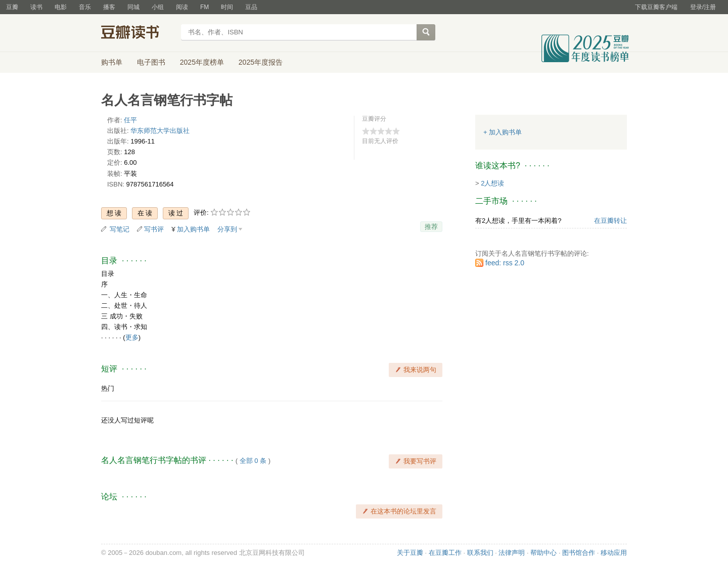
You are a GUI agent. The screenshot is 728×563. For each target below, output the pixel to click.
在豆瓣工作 (445, 553)
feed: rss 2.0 (505, 263)
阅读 (182, 7)
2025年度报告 (261, 62)
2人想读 (492, 183)
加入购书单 (193, 229)
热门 (108, 388)
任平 (130, 120)
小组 (158, 7)
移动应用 (614, 553)
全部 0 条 (253, 461)
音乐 (85, 7)
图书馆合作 (579, 553)
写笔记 (120, 229)
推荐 (431, 227)
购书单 (112, 62)
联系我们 (480, 553)
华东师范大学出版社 (160, 131)
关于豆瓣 (410, 553)
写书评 (154, 229)
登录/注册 (703, 7)
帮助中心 (543, 553)
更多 (132, 337)
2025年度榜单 (202, 62)
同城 (133, 7)
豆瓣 (12, 7)
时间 (227, 7)
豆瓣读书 (138, 33)
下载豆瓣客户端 (656, 7)
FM (204, 7)
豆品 (251, 7)
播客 (109, 7)
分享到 (227, 229)
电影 (61, 7)
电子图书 (151, 62)
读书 (36, 7)
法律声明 (512, 553)
